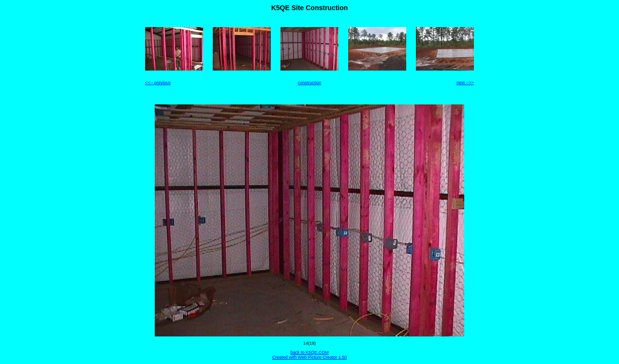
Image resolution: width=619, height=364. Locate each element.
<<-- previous (158, 83)
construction (310, 83)
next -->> (465, 83)
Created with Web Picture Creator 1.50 (309, 357)
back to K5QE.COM (309, 352)
